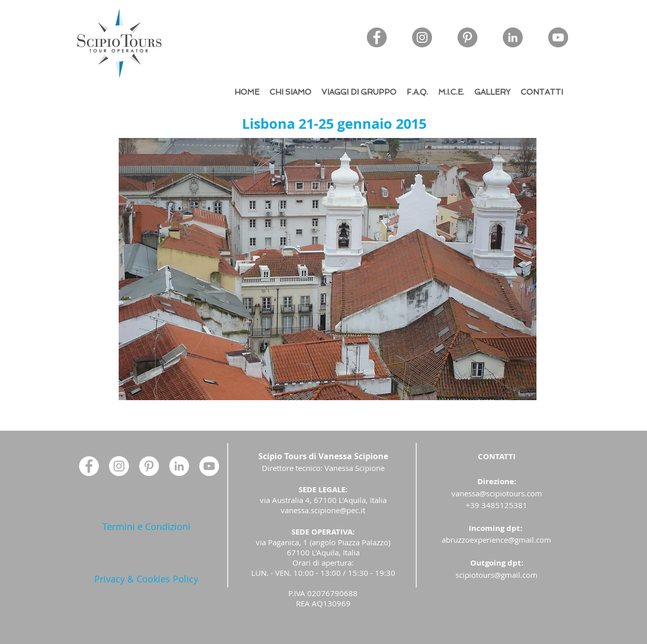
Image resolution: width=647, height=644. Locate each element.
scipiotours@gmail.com (496, 575)
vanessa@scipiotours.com (497, 493)
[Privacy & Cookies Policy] (146, 579)
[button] (328, 269)
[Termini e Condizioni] (146, 527)
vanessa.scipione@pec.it (323, 510)
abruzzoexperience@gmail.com (496, 540)
